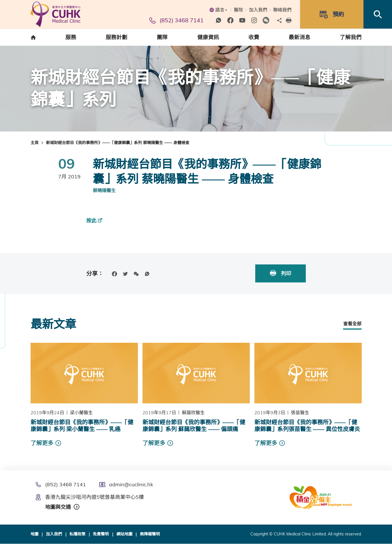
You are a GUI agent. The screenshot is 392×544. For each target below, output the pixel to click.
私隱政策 (77, 534)
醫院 (238, 10)
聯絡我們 (282, 10)
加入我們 (258, 10)
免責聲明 (101, 534)
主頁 (35, 143)
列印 (280, 273)
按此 (91, 221)
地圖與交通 (58, 507)
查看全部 (352, 324)
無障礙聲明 (150, 534)
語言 (218, 10)
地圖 (35, 534)
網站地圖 (124, 534)
